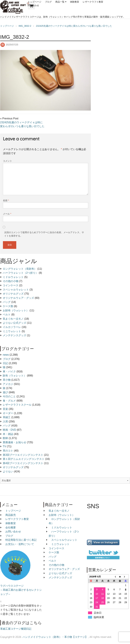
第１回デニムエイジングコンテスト (24, 459)
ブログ (48, 2)
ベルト (7, 315)
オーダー (8, 413)
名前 (6, 200)
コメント (7, 161)
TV (4, 446)
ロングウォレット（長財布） (20, 269)
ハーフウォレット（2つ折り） (20, 273)
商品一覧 (60, 2)
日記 (5, 363)
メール (7, 214)
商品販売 (11, 515)
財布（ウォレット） (14, 376)
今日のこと (9, 396)
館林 (5, 438)
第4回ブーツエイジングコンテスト (23, 463)
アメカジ (8, 384)
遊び (5, 392)
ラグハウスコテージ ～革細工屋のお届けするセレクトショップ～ (21, 590)
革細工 (7, 417)
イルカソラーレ (12, 327)
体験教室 (75, 2)
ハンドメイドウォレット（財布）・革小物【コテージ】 (55, 637)
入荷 (5, 421)
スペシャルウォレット (16, 290)
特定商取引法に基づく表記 (21, 540)
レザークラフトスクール (17, 405)
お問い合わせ (13, 532)
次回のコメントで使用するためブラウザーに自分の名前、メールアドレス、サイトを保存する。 (44, 234)
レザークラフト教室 (93, 2)
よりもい (8, 471)
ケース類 (8, 306)
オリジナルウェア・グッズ (18, 298)
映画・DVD (9, 430)
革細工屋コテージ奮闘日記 (16, 629)
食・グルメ (9, 401)
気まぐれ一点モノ (13, 319)
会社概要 (11, 527)
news (6, 355)
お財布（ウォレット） (16, 310)
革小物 (7, 380)
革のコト (8, 451)
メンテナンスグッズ (14, 335)
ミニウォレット (12, 331)
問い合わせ (33, 5)
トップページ (34, 2)
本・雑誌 (8, 434)
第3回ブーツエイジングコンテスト (23, 455)
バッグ (7, 302)
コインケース (11, 285)
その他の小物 (11, 281)
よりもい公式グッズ (14, 323)
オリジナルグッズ (13, 294)
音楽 (5, 409)
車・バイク (9, 372)
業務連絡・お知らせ (14, 442)
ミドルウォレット (13, 277)
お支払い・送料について (20, 544)
